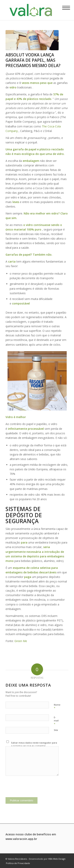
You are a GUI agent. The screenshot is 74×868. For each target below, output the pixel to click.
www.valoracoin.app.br (21, 839)
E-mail (56, 721)
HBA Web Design (57, 859)
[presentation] (36, 789)
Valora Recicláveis (17, 859)
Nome (57, 707)
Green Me (21, 641)
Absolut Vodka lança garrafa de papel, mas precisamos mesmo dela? (33, 60)
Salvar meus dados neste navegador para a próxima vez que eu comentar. (34, 744)
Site (56, 730)
